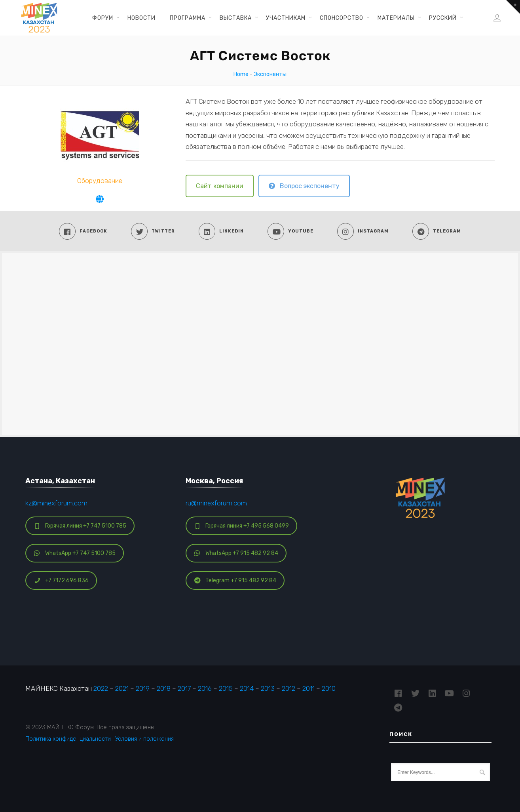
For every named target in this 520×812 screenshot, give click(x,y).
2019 (143, 688)
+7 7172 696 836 (61, 580)
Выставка (236, 18)
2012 (288, 688)
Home (241, 74)
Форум (103, 18)
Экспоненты (270, 74)
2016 (205, 688)
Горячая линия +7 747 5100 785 (80, 526)
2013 (268, 688)
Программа (188, 18)
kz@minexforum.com (56, 503)
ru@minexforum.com (216, 503)
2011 (308, 688)
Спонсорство (342, 18)
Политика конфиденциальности (68, 739)
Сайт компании (220, 186)
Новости (141, 18)
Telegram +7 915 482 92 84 (235, 580)
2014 (247, 688)
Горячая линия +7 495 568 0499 (242, 526)
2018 (164, 688)
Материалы (396, 18)
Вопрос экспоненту (304, 186)
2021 (122, 688)
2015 (226, 688)
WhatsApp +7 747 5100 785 (75, 553)
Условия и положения (144, 739)
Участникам (286, 18)
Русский (443, 18)
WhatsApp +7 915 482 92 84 (236, 553)
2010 (329, 688)
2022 (101, 688)
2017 (184, 688)
